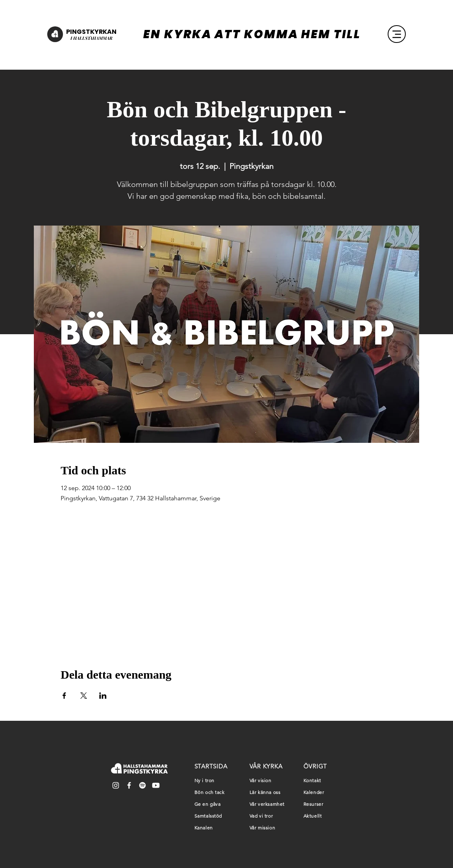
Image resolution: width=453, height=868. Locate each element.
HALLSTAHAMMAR (92, 38)
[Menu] (397, 34)
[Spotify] (142, 785)
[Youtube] (156, 785)
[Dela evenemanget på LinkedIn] (103, 696)
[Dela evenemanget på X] (84, 696)
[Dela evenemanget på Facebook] (64, 696)
